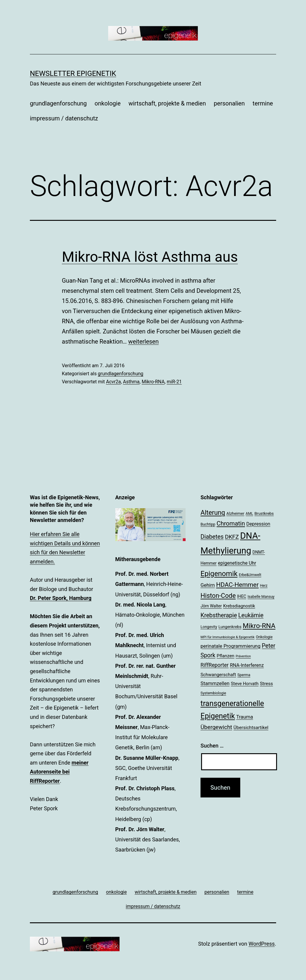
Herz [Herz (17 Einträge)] (264, 586)
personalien (229, 103)
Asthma (131, 382)
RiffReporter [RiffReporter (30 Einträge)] (215, 665)
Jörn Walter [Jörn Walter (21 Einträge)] (211, 606)
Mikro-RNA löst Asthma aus (150, 257)
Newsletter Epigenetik (73, 73)
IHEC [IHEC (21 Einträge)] (242, 596)
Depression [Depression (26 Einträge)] (258, 524)
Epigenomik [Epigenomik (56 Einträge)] (219, 574)
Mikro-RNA (153, 382)
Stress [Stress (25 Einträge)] (267, 684)
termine (263, 103)
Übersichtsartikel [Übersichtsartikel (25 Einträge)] (251, 728)
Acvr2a (114, 382)
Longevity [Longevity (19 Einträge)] (209, 627)
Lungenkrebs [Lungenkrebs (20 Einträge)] (230, 627)
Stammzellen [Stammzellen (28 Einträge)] (215, 683)
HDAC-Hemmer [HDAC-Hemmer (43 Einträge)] (237, 585)
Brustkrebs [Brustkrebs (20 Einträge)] (264, 513)
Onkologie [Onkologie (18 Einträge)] (264, 637)
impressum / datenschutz (64, 118)
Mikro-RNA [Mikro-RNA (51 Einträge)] (259, 626)
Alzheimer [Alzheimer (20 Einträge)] (235, 513)
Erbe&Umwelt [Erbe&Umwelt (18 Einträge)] (250, 575)
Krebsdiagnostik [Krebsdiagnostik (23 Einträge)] (239, 606)
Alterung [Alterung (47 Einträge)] (213, 513)
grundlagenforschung (58, 103)
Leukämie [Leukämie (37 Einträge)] (251, 615)
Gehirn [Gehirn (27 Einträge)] (208, 585)
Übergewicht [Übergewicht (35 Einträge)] (216, 727)
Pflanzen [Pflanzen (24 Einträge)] (225, 656)
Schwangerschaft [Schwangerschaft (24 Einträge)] (218, 675)
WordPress (262, 944)
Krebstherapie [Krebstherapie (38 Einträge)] (219, 615)
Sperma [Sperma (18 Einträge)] (244, 675)
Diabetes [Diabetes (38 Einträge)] (212, 537)
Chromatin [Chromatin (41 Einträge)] (231, 523)
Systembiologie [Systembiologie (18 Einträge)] (213, 693)
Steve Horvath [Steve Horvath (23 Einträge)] (245, 684)
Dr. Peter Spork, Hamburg (61, 598)
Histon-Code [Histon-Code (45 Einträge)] (218, 596)
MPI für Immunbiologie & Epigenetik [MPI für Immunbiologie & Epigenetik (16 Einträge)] (228, 637)
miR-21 (174, 382)
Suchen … (212, 746)
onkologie (108, 103)
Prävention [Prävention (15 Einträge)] (243, 656)
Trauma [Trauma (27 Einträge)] (245, 717)
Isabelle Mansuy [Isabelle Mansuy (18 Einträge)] (261, 597)
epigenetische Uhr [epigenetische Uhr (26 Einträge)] (237, 563)
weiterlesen (143, 342)
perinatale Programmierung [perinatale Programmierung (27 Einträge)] (230, 646)
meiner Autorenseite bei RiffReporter (59, 772)
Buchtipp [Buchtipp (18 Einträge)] (208, 524)
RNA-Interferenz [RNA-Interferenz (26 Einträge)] (247, 665)
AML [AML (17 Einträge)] (249, 514)
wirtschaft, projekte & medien (167, 103)
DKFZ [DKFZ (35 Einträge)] (232, 537)
